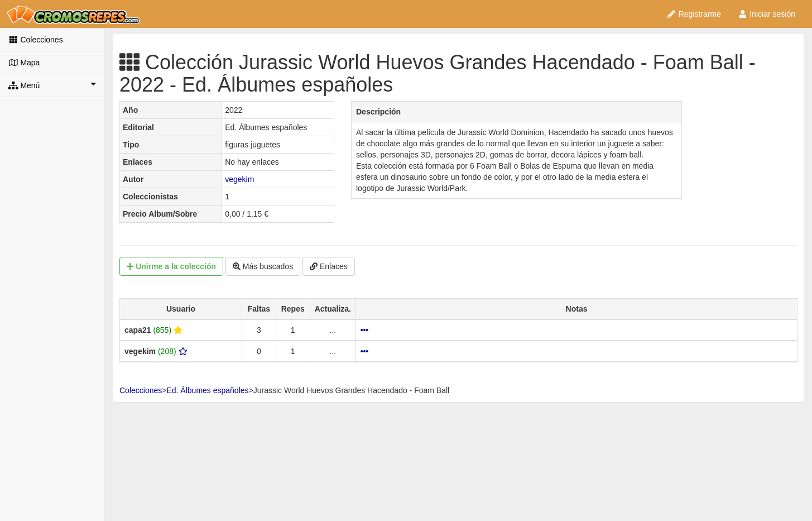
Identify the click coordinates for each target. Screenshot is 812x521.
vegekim (239, 179)
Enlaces (329, 266)
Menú (52, 85)
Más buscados (263, 266)
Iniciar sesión (767, 14)
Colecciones (36, 40)
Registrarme (694, 14)
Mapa (24, 63)
